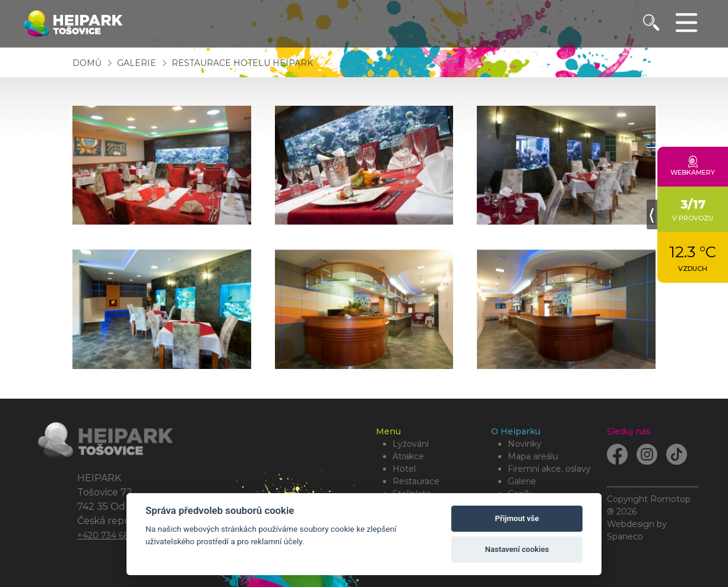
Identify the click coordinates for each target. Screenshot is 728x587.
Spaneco (625, 536)
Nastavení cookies (517, 549)
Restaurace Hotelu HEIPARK (242, 63)
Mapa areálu (533, 456)
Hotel (404, 469)
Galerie (138, 63)
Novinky (525, 444)
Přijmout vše (517, 518)
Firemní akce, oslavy (549, 469)
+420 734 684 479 (115, 535)
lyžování (411, 444)
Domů (87, 63)
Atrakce (408, 456)
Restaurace (416, 481)
